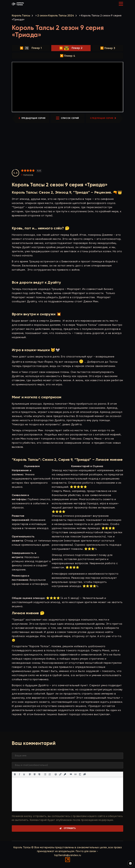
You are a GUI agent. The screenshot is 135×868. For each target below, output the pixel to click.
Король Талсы (21, 16)
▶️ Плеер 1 (31, 48)
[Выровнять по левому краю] (30, 774)
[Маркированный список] (45, 774)
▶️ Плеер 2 (71, 48)
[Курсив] (19, 774)
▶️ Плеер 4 (68, 56)
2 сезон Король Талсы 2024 (56, 16)
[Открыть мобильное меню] (121, 4)
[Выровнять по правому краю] (39, 774)
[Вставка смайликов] (56, 774)
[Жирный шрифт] (15, 774)
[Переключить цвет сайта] (130, 863)
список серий (67, 118)
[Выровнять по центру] (35, 774)
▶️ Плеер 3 (108, 48)
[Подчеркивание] (24, 774)
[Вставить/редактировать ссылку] (60, 774)
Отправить (70, 828)
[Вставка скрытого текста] (85, 774)
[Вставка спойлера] (80, 774)
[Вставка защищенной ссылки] (65, 774)
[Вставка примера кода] (75, 774)
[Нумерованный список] (50, 774)
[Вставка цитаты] (71, 774)
